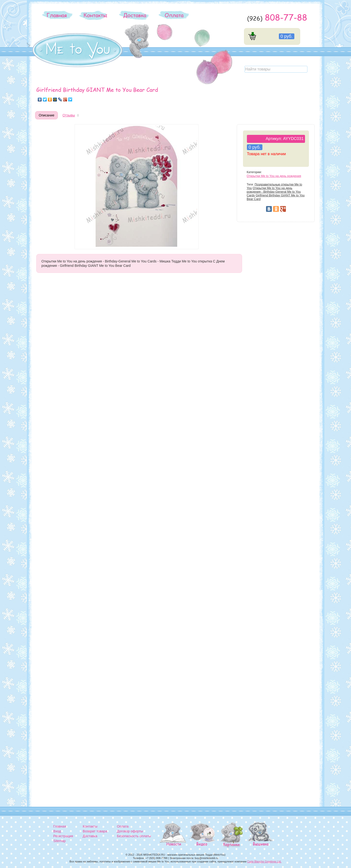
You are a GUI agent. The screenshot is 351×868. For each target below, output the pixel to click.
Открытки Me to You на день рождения (274, 176)
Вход (57, 831)
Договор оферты (130, 831)
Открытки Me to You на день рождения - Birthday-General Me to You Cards (274, 192)
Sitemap (59, 841)
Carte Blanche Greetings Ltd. (264, 861)
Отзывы (69, 115)
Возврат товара (95, 831)
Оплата (174, 15)
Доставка (135, 15)
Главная (57, 15)
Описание (46, 115)
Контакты (95, 15)
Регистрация (63, 836)
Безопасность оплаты (134, 836)
